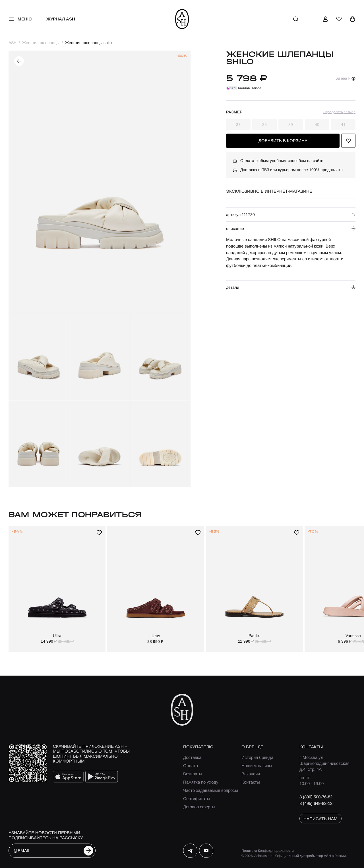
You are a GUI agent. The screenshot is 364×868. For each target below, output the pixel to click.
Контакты (251, 782)
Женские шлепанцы (41, 43)
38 (264, 124)
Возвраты (193, 774)
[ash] (182, 19)
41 (343, 124)
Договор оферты (199, 807)
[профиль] (325, 19)
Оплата (191, 766)
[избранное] (339, 19)
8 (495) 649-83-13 (316, 803)
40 (317, 124)
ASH (13, 43)
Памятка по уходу (201, 782)
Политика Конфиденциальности (268, 851)
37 (238, 124)
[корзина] (353, 19)
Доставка (192, 757)
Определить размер (339, 112)
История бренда (257, 757)
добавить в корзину (283, 141)
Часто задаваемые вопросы (211, 790)
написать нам (320, 819)
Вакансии (251, 774)
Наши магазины (257, 766)
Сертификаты (197, 799)
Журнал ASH (61, 19)
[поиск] (296, 19)
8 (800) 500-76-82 (316, 797)
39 (291, 124)
